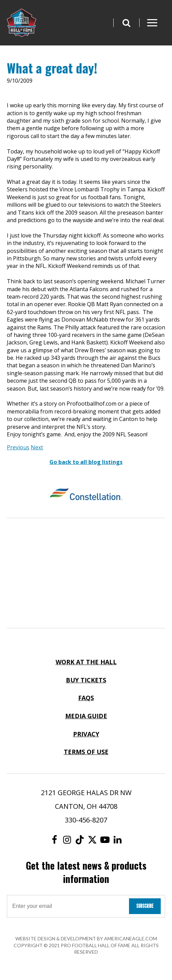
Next (37, 447)
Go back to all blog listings (86, 462)
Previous (18, 447)
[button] (126, 23)
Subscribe (145, 906)
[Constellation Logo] (86, 495)
